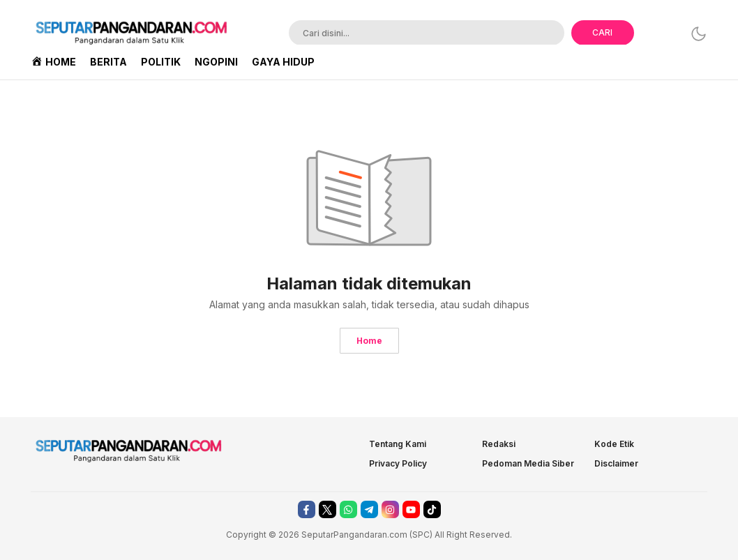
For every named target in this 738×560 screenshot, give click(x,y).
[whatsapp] (348, 509)
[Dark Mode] (699, 34)
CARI (602, 32)
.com (397, 535)
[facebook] (307, 509)
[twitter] (327, 509)
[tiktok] (432, 509)
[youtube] (411, 509)
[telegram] (369, 509)
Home (369, 341)
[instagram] (390, 509)
